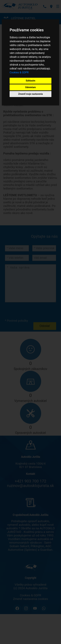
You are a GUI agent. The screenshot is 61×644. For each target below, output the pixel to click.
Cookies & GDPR (19, 72)
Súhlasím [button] (30, 81)
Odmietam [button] (30, 87)
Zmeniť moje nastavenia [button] (30, 94)
